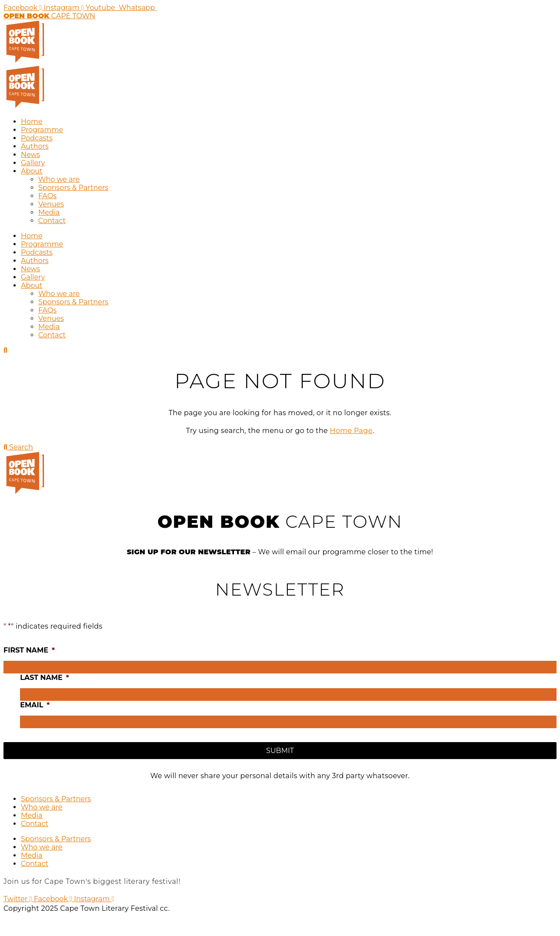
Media (49, 212)
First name (29, 650)
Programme (42, 130)
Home (32, 122)
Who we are (59, 179)
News (30, 155)
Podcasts (37, 138)
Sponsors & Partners (73, 188)
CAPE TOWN (49, 16)
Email (35, 705)
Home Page (351, 431)
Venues (51, 204)
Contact (52, 221)
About (32, 171)
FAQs (47, 196)
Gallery (33, 163)
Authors (35, 146)
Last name (45, 678)
